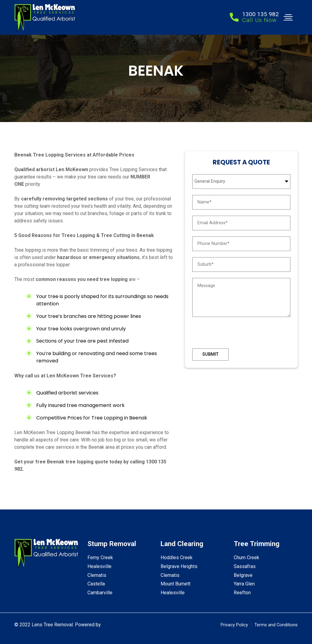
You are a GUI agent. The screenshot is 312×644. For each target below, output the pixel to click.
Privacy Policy (234, 625)
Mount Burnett (175, 584)
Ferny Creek (100, 558)
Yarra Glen (244, 584)
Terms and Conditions (276, 625)
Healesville (99, 566)
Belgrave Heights (179, 566)
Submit (210, 354)
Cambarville (100, 593)
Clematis (97, 575)
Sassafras (245, 566)
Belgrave (243, 575)
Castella (96, 584)
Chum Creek (246, 558)
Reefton (242, 593)
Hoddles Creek (177, 558)
